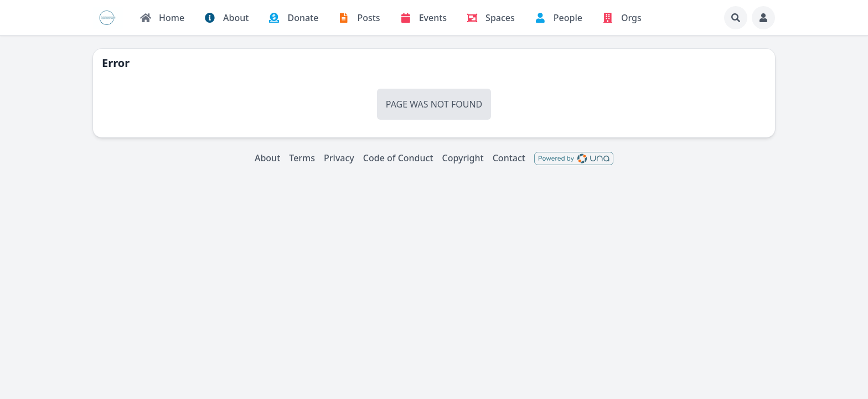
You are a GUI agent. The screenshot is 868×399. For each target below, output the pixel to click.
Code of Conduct (398, 158)
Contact (509, 158)
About (267, 158)
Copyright (463, 158)
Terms (302, 158)
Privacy (339, 158)
